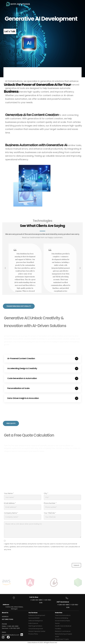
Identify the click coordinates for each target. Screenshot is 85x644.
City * (46, 493)
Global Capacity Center (37, 631)
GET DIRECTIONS (8, 619)
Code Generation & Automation (22, 378)
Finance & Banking (62, 618)
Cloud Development (36, 629)
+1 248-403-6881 (36, 600)
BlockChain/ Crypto (62, 639)
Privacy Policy (33, 634)
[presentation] (5, 268)
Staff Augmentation (35, 626)
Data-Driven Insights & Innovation (23, 398)
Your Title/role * (50, 513)
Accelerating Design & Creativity (22, 368)
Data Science (33, 623)
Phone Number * (50, 503)
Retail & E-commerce (63, 631)
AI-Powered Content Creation (21, 358)
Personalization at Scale (18, 388)
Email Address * (10, 503)
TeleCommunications (63, 615)
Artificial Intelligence (36, 621)
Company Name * (11, 513)
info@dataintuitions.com (11, 635)
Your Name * (9, 493)
